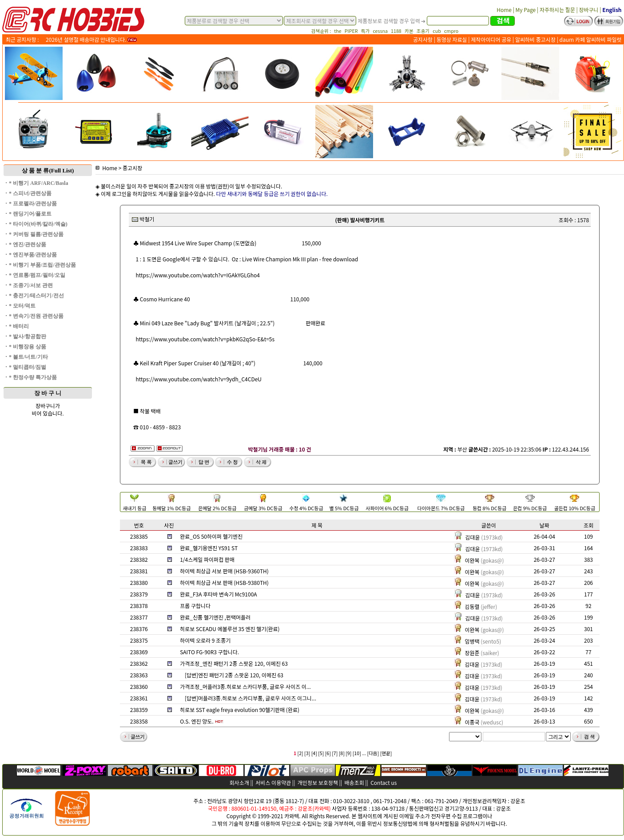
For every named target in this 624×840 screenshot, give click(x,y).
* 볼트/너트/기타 (28, 357)
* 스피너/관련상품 (30, 193)
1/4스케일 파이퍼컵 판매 (207, 559)
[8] (342, 753)
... (364, 753)
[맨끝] (386, 753)
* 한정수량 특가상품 (33, 377)
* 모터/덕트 (22, 306)
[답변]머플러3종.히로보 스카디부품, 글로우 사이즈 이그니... (250, 698)
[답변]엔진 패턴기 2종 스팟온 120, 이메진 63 (234, 675)
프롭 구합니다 (195, 606)
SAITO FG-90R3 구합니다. (209, 652)
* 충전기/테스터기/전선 (36, 296)
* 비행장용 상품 (28, 347)
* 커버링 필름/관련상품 (36, 234)
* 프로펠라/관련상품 (33, 204)
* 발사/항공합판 (28, 336)
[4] (314, 753)
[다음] (373, 753)
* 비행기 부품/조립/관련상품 (42, 265)
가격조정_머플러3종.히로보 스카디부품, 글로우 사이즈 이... (245, 686)
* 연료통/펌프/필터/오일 (37, 275)
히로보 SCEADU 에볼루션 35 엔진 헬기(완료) (230, 629)
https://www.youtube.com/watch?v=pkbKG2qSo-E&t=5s (205, 339)
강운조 (518, 801)
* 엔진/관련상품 (28, 244)
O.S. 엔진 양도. (197, 721)
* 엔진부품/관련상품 (33, 255)
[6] (328, 753)
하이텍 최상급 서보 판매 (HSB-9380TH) (224, 582)
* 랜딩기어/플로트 (30, 214)
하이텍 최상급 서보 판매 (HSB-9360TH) (224, 571)
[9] (348, 753)
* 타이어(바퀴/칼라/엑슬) (38, 224)
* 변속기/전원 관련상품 (36, 316)
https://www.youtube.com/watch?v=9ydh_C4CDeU (199, 379)
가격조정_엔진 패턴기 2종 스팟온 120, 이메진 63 (234, 663)
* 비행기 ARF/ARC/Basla (38, 183)
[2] (300, 753)
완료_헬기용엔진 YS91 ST (209, 548)
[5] (321, 753)
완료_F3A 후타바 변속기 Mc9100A (218, 594)
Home (106, 168)
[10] (357, 753)
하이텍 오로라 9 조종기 (205, 640)
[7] (335, 753)
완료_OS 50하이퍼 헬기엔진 (211, 536)
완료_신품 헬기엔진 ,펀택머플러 (215, 617)
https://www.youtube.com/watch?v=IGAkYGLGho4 (198, 275)
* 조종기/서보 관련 (31, 285)
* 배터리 (19, 326)
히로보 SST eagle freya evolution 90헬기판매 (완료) (240, 710)
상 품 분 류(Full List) (48, 170)
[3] (307, 753)
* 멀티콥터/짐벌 (28, 367)
